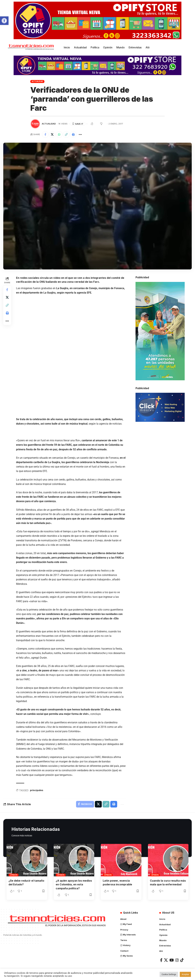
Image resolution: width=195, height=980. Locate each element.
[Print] (73, 134)
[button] (4, 21)
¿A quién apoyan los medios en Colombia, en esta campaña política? (74, 885)
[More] (80, 134)
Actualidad (37, 81)
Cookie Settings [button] (169, 974)
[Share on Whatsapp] (59, 134)
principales (37, 790)
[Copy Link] (66, 134)
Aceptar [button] (185, 974)
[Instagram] (177, 960)
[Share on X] (52, 134)
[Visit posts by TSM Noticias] (35, 124)
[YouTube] (172, 960)
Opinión (14, 875)
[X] (166, 960)
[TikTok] (182, 960)
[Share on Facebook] (45, 134)
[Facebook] (161, 960)
